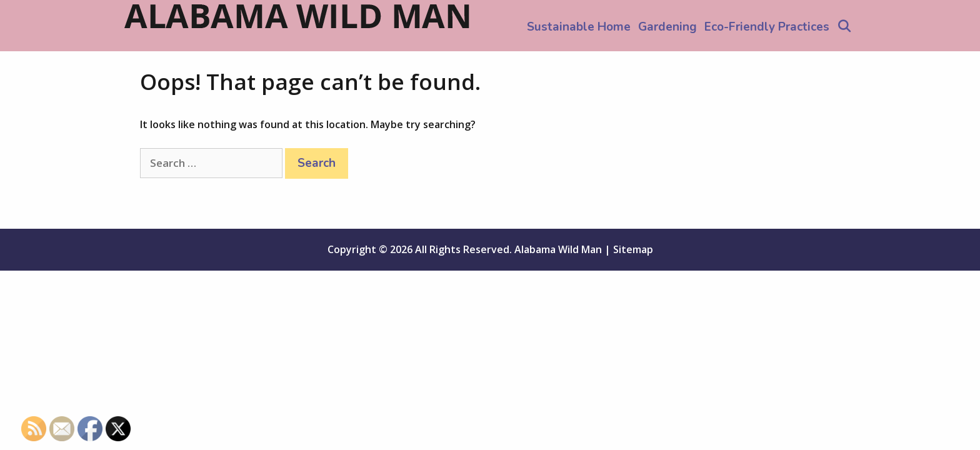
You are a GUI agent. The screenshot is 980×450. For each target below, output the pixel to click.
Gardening (667, 27)
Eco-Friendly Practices (767, 27)
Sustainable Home (579, 27)
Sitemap (633, 249)
